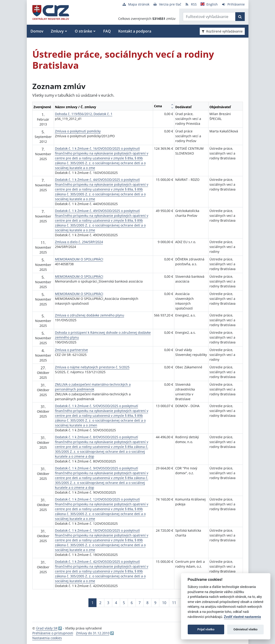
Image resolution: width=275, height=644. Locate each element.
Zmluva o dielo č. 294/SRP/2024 (79, 242)
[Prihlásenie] (233, 4)
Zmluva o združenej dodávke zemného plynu (90, 315)
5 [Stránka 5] (124, 603)
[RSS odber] (191, 4)
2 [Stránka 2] (100, 603)
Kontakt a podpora (135, 31)
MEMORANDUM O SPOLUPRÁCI (79, 259)
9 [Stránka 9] (155, 603)
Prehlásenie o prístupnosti (53, 633)
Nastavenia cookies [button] (47, 638)
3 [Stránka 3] (108, 603)
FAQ (107, 31)
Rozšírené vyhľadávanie (222, 31)
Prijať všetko (206, 629)
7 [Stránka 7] (140, 603)
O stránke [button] (83, 31)
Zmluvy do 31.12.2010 (93, 633)
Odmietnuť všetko (245, 629)
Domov (37, 31)
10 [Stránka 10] (164, 603)
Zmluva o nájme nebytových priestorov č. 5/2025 (92, 367)
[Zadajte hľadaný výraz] (209, 17)
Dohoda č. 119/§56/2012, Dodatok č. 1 (84, 114)
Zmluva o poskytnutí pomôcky (78, 131)
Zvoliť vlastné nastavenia (242, 617)
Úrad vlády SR (47, 628)
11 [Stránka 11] (174, 603)
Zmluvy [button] (57, 31)
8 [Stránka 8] (147, 603)
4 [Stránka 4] (116, 603)
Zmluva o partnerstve (71, 350)
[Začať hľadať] (240, 17)
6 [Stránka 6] (132, 603)
